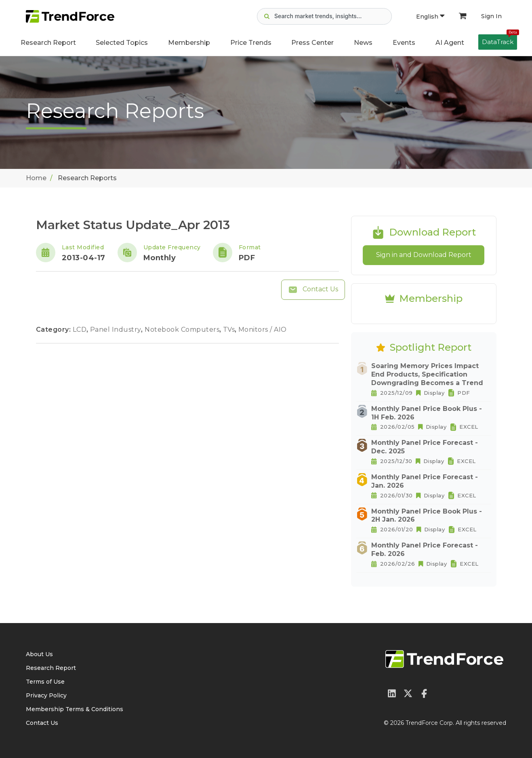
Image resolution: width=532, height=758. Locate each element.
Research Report (48, 43)
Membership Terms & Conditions (75, 709)
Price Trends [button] (251, 43)
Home (36, 178)
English (430, 17)
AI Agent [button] (450, 43)
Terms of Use (45, 682)
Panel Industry (117, 330)
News (363, 43)
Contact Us (313, 290)
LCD (81, 330)
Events (404, 43)
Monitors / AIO (263, 330)
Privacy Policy (46, 695)
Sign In (491, 16)
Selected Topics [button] (122, 43)
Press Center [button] (312, 43)
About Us (39, 654)
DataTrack (499, 40)
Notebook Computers (183, 330)
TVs (230, 330)
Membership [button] (189, 43)
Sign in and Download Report (424, 255)
